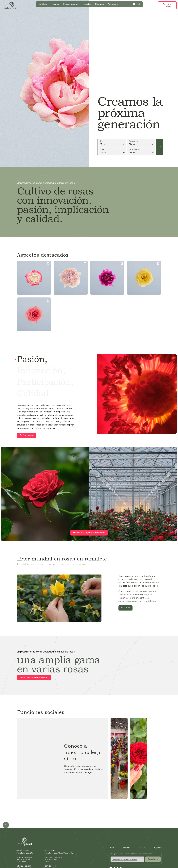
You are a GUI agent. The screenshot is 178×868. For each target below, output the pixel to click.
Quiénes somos (27, 435)
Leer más (125, 608)
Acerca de (113, 4)
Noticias (87, 4)
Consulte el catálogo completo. (34, 678)
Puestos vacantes (71, 4)
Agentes (55, 4)
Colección (141, 143)
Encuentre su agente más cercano (89, 533)
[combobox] (139, 4)
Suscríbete (153, 859)
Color (112, 151)
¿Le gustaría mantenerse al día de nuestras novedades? (133, 854)
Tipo (112, 143)
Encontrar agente (167, 5)
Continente (141, 151)
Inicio (112, 848)
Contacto (99, 4)
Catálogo (43, 4)
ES (139, 4)
